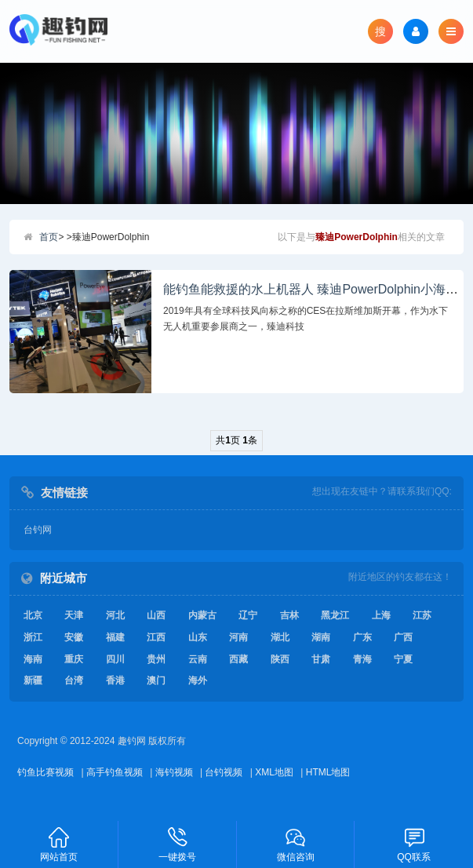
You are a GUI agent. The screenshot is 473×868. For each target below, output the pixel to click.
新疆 (33, 680)
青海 (362, 659)
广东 (362, 637)
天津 (74, 615)
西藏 (238, 659)
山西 (156, 615)
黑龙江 (335, 615)
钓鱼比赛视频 (45, 772)
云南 (198, 659)
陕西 (280, 659)
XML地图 (274, 772)
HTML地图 (328, 772)
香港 (115, 680)
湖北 (280, 637)
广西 (403, 637)
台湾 (74, 680)
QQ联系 (414, 844)
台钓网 (38, 530)
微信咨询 (296, 844)
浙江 (33, 637)
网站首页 (59, 844)
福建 (115, 637)
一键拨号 (178, 844)
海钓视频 (174, 772)
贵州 (156, 659)
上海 (381, 615)
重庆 (74, 659)
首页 (49, 237)
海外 (198, 680)
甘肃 (321, 659)
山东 (198, 637)
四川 (115, 659)
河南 (238, 637)
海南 (33, 659)
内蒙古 (202, 615)
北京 (33, 615)
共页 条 (236, 440)
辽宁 (248, 615)
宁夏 (403, 659)
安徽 (74, 637)
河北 (115, 615)
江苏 (422, 615)
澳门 (156, 680)
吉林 (289, 615)
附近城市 (64, 578)
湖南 (321, 637)
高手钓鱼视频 (115, 772)
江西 (156, 637)
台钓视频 (224, 772)
